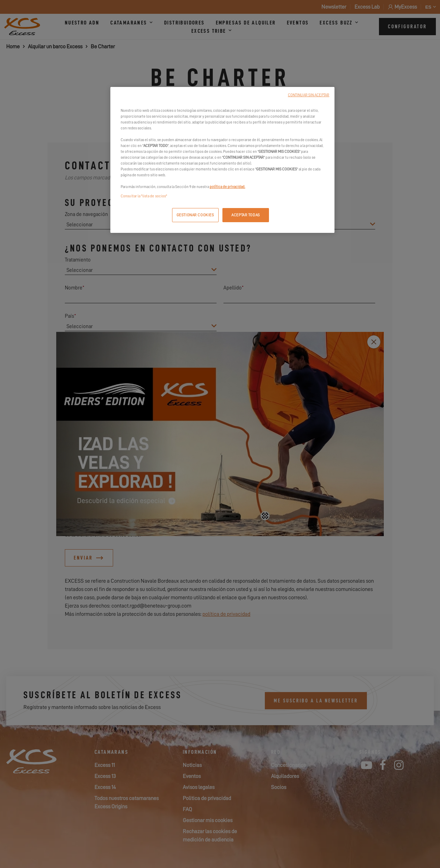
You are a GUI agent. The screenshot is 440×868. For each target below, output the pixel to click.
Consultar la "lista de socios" (144, 196)
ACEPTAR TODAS (246, 215)
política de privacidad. (227, 187)
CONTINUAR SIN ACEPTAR (309, 95)
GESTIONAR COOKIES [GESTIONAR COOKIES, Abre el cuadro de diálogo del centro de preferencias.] (195, 215)
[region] (222, 160)
